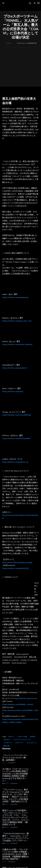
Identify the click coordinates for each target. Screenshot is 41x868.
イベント (9, 43)
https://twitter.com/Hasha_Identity (17, 344)
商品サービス (5, 783)
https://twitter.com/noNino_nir (15, 462)
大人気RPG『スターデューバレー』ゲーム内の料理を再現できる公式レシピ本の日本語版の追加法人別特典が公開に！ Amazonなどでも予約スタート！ (16, 775)
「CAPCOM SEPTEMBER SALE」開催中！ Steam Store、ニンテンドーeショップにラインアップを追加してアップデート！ (15, 837)
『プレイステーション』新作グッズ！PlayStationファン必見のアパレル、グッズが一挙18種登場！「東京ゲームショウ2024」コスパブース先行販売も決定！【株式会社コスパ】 (16, 796)
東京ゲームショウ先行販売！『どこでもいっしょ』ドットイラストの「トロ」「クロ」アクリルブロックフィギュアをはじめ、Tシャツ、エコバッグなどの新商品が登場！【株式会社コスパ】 (15, 818)
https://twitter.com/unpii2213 (15, 368)
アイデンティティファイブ (22, 740)
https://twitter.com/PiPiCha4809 (16, 438)
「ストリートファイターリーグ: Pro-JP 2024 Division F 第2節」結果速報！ (15, 758)
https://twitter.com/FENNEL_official (18, 704)
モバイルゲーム (32, 743)
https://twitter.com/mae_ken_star (17, 321)
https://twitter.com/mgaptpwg (15, 297)
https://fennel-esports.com (25, 698)
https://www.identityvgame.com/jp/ (17, 562)
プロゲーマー (19, 743)
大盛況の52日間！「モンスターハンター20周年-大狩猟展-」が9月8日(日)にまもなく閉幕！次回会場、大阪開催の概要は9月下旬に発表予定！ (16, 854)
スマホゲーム (8, 743)
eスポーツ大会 (22, 737)
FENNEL (33, 737)
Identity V (7, 740)
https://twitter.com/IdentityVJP (15, 568)
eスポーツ (11, 737)
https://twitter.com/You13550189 (17, 415)
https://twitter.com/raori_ (13, 391)
